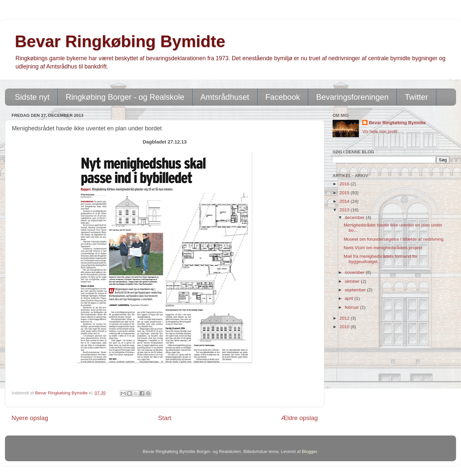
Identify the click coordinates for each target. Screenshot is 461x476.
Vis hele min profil (380, 132)
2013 (345, 210)
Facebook (283, 97)
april (350, 298)
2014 (345, 201)
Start (165, 418)
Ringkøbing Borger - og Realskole (125, 97)
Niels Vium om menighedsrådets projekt (383, 248)
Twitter (416, 97)
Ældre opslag (299, 418)
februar (353, 307)
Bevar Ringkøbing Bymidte (120, 41)
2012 (345, 318)
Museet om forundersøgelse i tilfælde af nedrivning (394, 239)
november (355, 272)
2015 (345, 193)
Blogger (310, 451)
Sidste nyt (32, 97)
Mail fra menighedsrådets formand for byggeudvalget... (381, 259)
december (355, 217)
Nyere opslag (30, 418)
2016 (345, 184)
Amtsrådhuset (225, 97)
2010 (345, 327)
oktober (353, 281)
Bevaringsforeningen (352, 97)
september (356, 290)
